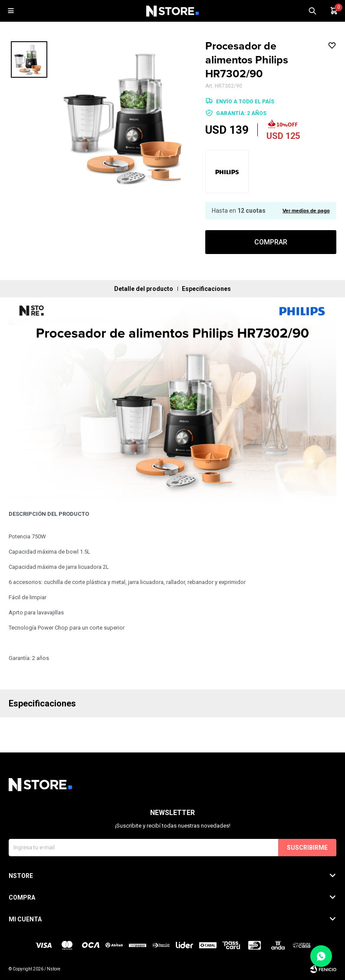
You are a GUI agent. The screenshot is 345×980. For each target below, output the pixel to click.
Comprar (271, 242)
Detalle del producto (144, 289)
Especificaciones (206, 289)
